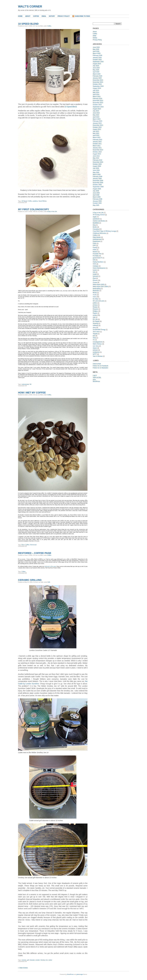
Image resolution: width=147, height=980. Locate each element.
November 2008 (98, 183)
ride (94, 317)
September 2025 (98, 62)
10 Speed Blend (28, 24)
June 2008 (96, 193)
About (28, 16)
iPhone (95, 280)
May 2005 (96, 205)
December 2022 (98, 125)
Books (95, 227)
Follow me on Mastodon (100, 368)
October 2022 (97, 127)
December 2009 (98, 162)
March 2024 (97, 97)
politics (95, 303)
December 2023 (98, 101)
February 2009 (97, 177)
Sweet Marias (43, 201)
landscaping (97, 289)
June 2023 (96, 113)
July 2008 (96, 191)
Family (95, 248)
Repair (95, 313)
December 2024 (98, 80)
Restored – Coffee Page (35, 553)
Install (95, 274)
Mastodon (96, 291)
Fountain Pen (97, 254)
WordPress (96, 381)
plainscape (80, 974)
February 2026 (97, 55)
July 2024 (96, 90)
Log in (95, 375)
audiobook (96, 219)
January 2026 (97, 58)
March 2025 (97, 74)
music (95, 295)
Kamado (32, 960)
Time (94, 338)
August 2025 (97, 64)
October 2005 (97, 203)
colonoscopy (25, 384)
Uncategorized (97, 342)
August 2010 (97, 154)
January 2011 (97, 148)
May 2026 (96, 49)
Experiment (96, 241)
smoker (38, 960)
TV (94, 340)
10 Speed (24, 201)
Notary (52, 16)
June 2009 (96, 170)
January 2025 (97, 78)
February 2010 (97, 160)
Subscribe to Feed (82, 16)
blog (94, 225)
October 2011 (97, 144)
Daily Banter (97, 237)
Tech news (96, 332)
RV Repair (96, 321)
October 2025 (97, 60)
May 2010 (96, 158)
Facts (95, 243)
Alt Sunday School (99, 215)
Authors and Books (99, 221)
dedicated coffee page (50, 566)
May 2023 (96, 115)
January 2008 (97, 201)
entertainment (97, 239)
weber (50, 960)
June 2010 (96, 156)
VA (30, 384)
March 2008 (97, 197)
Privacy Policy (64, 16)
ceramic (24, 960)
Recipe (95, 307)
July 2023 (96, 111)
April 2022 (96, 135)
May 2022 (96, 133)
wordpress (96, 352)
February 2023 (97, 121)
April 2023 (96, 117)
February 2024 (97, 99)
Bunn (23, 545)
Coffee (36, 16)
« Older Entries (23, 968)
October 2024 (97, 84)
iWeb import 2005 (98, 284)
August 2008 (97, 189)
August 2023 (97, 109)
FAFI (94, 246)
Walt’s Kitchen (97, 344)
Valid (97, 377)
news (94, 297)
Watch (95, 348)
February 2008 (97, 199)
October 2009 (97, 164)
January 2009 (97, 179)
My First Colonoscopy (33, 209)
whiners (95, 350)
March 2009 (97, 174)
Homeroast (33, 545)
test (94, 336)
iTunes (95, 282)
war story (96, 346)
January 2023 (97, 123)
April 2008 (96, 195)
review (95, 315)
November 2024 (98, 82)
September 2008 (98, 187)
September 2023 (98, 107)
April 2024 (96, 94)
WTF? (95, 354)
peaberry (35, 201)
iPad (94, 278)
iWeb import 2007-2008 (100, 287)
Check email (97, 364)
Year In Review (98, 356)
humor (95, 270)
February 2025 (97, 76)
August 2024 (97, 88)
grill (28, 960)
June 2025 (96, 68)
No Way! (96, 299)
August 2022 (97, 129)
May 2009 (96, 172)
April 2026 (96, 51)
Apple (95, 217)
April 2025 (96, 72)
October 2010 (97, 152)
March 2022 (97, 138)
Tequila (95, 334)
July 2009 (96, 168)
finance (95, 252)
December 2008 (98, 181)
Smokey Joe (44, 960)
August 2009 (97, 166)
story (94, 328)
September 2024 (98, 86)
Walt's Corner (30, 6)
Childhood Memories (99, 233)
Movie (95, 293)
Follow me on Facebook (100, 366)
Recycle (95, 309)
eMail (44, 16)
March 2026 (97, 53)
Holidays (96, 266)
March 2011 (97, 146)
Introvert (95, 276)
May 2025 (96, 70)
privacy (95, 305)
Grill (49, 582)
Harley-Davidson (98, 262)
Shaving (95, 323)
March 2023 (97, 119)
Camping (96, 229)
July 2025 (96, 66)
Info (94, 272)
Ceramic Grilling (30, 580)
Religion (95, 311)
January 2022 (97, 142)
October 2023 (97, 105)
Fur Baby (96, 256)
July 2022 (96, 131)
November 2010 (98, 150)
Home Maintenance (99, 268)
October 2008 (97, 185)
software (95, 326)
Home (20, 16)
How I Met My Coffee (32, 393)
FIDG (95, 250)
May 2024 (96, 92)
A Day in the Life (52, 211)
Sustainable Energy (99, 330)
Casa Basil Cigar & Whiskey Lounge (104, 231)
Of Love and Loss (98, 301)
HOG (94, 264)
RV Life (95, 319)
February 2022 (97, 140)
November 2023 (98, 103)
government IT (97, 258)
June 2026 (96, 47)
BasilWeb (96, 223)
